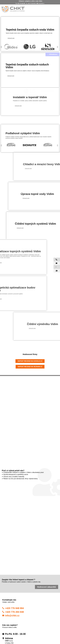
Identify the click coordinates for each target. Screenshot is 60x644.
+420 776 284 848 (31, 3)
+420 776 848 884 (20, 3)
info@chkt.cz (40, 3)
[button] (1, 49)
